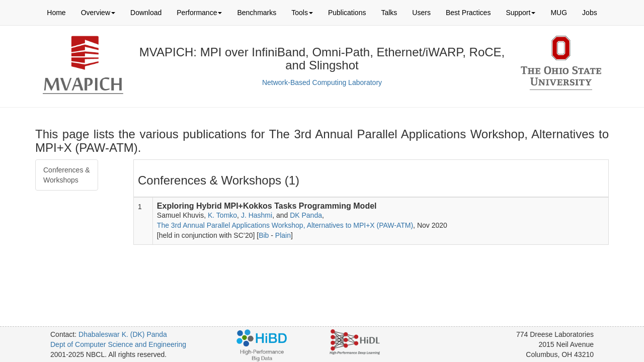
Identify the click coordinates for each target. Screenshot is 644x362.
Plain (283, 235)
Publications (347, 13)
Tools (302, 13)
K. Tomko (222, 215)
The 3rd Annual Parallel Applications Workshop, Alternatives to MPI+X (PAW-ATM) (285, 225)
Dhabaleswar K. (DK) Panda (123, 334)
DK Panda (306, 215)
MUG (559, 13)
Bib (264, 235)
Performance (199, 13)
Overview (98, 13)
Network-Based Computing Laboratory (322, 82)
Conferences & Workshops (67, 175)
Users (421, 13)
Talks (389, 13)
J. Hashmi (257, 215)
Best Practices (468, 13)
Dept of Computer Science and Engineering (118, 344)
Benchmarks (257, 13)
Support (520, 13)
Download (146, 13)
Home (56, 13)
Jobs (590, 13)
